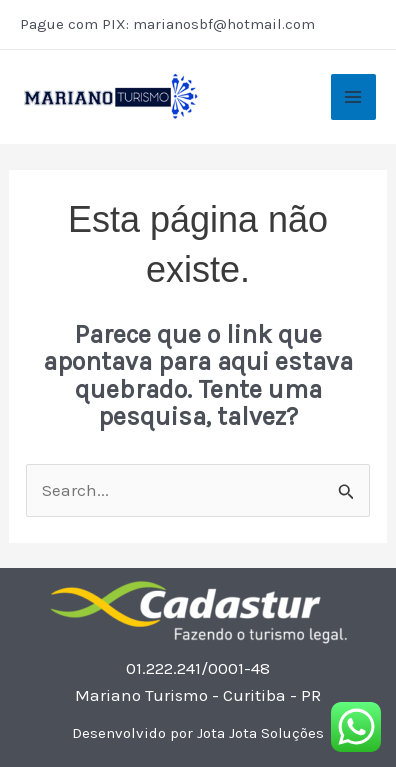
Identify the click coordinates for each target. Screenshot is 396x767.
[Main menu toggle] (354, 97)
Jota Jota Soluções (260, 733)
